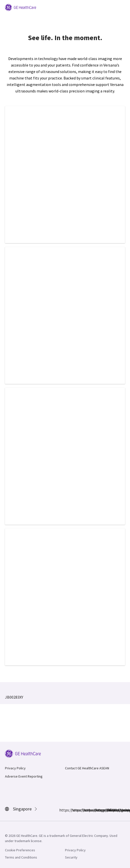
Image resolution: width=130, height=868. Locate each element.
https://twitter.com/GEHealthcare (98, 810)
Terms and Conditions (21, 857)
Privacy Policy (15, 768)
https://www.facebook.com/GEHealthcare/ (62, 810)
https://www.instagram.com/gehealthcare (74, 810)
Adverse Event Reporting (24, 776)
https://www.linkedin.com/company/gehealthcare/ (86, 810)
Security (71, 857)
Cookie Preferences (20, 850)
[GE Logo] (21, 7)
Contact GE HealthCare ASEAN (87, 768)
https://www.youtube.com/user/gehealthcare (110, 810)
